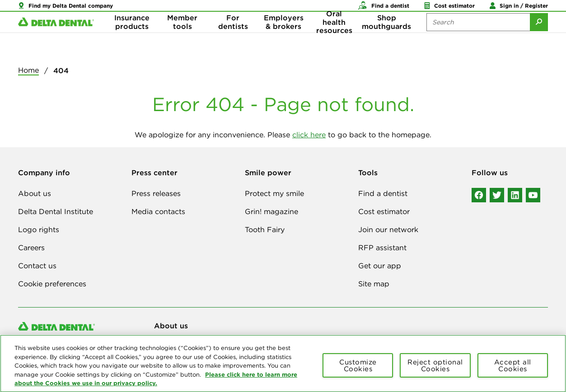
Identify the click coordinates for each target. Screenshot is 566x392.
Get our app (380, 266)
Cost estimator (384, 211)
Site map (374, 284)
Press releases (156, 193)
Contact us (37, 266)
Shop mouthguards (386, 36)
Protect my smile (274, 193)
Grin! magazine (271, 211)
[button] (65, 9)
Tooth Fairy (265, 229)
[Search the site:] (478, 36)
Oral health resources (334, 36)
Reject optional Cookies (435, 371)
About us (35, 193)
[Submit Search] (539, 36)
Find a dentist (383, 193)
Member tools (182, 36)
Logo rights (39, 229)
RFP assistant (382, 247)
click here (309, 135)
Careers (31, 247)
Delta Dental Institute (56, 211)
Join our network (388, 229)
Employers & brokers (284, 36)
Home (28, 70)
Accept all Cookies (513, 371)
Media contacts (158, 211)
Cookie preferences (52, 284)
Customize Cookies (358, 371)
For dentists (233, 36)
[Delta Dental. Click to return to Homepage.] (56, 36)
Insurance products (132, 36)
